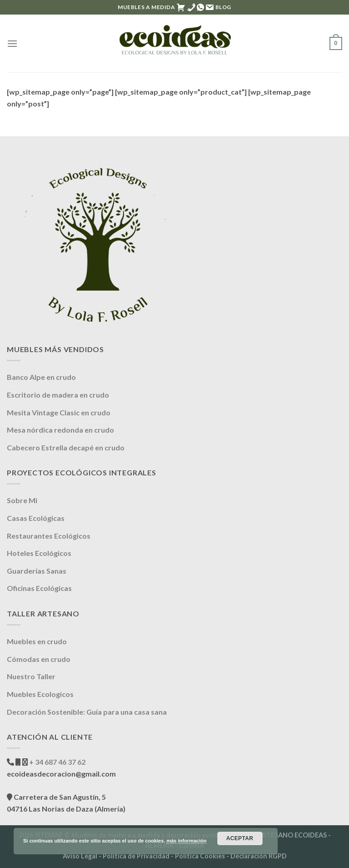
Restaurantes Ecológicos (49, 536)
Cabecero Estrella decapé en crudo (66, 447)
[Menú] (12, 43)
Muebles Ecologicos (40, 694)
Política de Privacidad (136, 856)
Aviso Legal (80, 856)
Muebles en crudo (37, 641)
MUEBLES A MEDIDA (147, 7)
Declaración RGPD (259, 856)
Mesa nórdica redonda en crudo (60, 430)
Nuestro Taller (31, 676)
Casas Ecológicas (36, 518)
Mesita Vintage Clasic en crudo (59, 412)
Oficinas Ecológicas (39, 588)
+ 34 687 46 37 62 (57, 762)
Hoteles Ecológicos (39, 553)
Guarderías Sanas (37, 571)
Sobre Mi (22, 500)
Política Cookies (200, 856)
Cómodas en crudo (39, 659)
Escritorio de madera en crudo (58, 395)
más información (186, 841)
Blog (223, 7)
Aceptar (240, 838)
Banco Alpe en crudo (41, 377)
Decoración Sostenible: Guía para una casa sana (87, 712)
